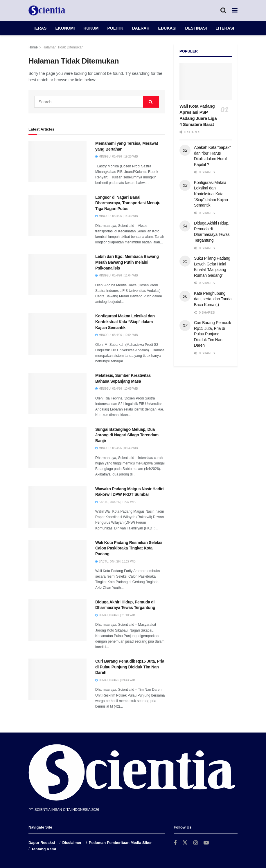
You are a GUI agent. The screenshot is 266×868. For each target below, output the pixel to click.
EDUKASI (167, 28)
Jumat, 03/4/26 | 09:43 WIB (115, 680)
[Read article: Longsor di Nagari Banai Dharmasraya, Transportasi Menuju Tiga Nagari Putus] (57, 215)
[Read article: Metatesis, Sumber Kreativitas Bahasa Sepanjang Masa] (57, 394)
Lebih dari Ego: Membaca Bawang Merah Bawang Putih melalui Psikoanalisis (127, 262)
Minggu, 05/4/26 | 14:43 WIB (117, 216)
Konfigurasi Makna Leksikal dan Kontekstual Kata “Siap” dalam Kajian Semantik (125, 322)
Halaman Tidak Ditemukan (63, 47)
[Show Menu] (235, 10)
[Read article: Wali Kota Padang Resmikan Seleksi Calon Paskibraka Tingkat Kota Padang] (57, 561)
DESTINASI (196, 28)
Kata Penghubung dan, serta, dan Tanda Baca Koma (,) (213, 299)
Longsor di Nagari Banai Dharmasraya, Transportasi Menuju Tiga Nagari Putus (128, 203)
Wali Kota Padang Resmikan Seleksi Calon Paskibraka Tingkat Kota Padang (129, 548)
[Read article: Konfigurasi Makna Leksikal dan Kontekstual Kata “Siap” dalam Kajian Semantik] (57, 334)
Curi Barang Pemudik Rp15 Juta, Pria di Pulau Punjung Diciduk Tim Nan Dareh (130, 667)
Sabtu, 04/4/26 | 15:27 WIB (115, 562)
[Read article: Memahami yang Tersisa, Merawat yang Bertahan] (57, 161)
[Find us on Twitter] (185, 843)
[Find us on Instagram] (196, 843)
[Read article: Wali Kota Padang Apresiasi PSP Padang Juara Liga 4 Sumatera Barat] (206, 81)
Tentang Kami (44, 849)
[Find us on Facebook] (175, 843)
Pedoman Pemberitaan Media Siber (120, 843)
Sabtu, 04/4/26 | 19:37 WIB (115, 502)
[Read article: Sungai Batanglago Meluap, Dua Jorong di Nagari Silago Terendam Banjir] (57, 447)
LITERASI (225, 28)
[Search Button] (223, 10)
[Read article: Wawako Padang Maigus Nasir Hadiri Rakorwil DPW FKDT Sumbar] (57, 507)
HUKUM (91, 28)
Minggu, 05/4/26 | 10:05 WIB (117, 389)
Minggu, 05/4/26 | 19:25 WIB (117, 157)
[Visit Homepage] (47, 10)
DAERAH (141, 28)
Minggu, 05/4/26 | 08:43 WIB (117, 448)
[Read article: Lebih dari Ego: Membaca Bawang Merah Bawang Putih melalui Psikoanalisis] (57, 275)
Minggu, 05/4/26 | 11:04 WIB (117, 275)
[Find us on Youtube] (206, 843)
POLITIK (115, 28)
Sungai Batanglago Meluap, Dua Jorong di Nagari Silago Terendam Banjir (127, 435)
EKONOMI (65, 28)
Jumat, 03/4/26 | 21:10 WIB (115, 615)
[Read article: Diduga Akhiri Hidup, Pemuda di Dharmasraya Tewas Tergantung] (57, 620)
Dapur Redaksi (42, 843)
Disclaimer (72, 843)
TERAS (40, 28)
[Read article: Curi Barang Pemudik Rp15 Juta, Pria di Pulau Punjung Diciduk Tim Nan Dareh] (57, 679)
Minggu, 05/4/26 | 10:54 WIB (117, 335)
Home (33, 47)
